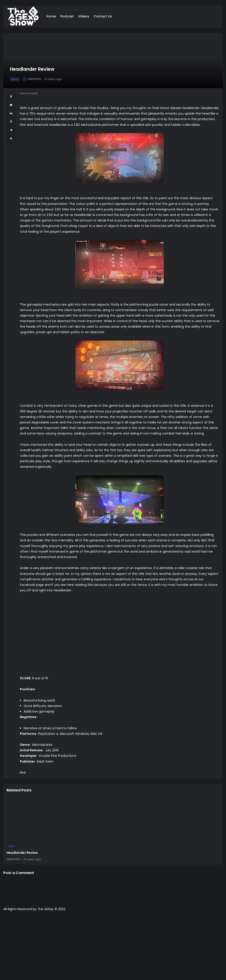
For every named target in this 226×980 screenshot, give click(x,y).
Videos (84, 16)
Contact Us (103, 16)
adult (15, 79)
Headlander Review (22, 853)
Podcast (67, 16)
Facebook (27, 585)
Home (51, 16)
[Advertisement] (113, 948)
